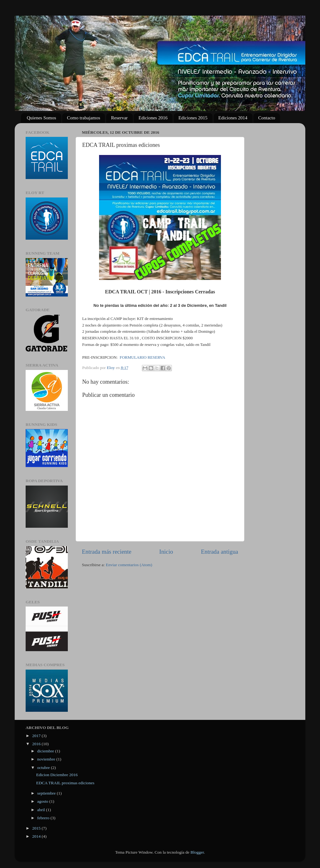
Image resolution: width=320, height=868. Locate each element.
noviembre (47, 759)
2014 (37, 836)
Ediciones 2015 (193, 118)
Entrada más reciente (107, 552)
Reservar (119, 118)
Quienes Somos (42, 118)
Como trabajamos (83, 118)
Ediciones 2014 (233, 118)
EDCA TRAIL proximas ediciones (65, 783)
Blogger (197, 852)
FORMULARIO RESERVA (142, 357)
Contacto (267, 118)
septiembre (47, 793)
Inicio (166, 552)
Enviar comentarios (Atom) (129, 565)
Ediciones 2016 (153, 118)
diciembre (46, 751)
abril (42, 810)
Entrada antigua (220, 552)
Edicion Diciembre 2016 (57, 775)
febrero (44, 818)
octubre (44, 768)
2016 (37, 744)
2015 (37, 828)
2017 (37, 736)
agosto (43, 801)
